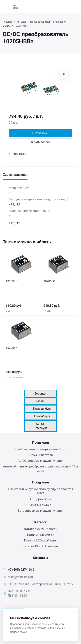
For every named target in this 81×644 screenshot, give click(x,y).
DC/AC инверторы (41, 455)
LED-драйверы (41, 499)
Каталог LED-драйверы (41, 540)
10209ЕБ (11, 281)
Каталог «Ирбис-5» (40, 535)
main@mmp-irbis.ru (20, 577)
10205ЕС (49, 281)
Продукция (40, 442)
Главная (8, 22)
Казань (40, 401)
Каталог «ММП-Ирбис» (40, 529)
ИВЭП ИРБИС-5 (41, 505)
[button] (64, 74)
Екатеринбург (42, 409)
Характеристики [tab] (15, 174)
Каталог (21, 22)
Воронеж (40, 394)
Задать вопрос (40, 142)
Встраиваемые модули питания (41, 511)
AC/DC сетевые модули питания (40, 461)
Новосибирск (42, 416)
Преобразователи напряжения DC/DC (40, 449)
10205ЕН (12, 348)
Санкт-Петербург (40, 426)
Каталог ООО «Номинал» (41, 546)
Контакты (40, 558)
